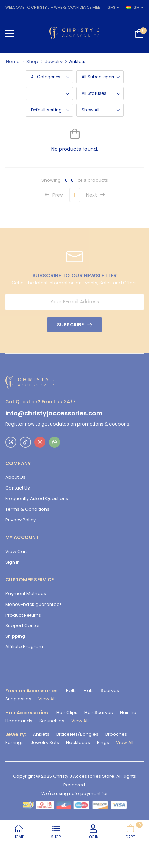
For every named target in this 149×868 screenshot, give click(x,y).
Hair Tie (128, 712)
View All (47, 699)
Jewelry (54, 61)
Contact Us (18, 488)
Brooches (116, 734)
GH (133, 7)
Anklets (41, 734)
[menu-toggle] (9, 34)
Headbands (19, 721)
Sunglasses (18, 699)
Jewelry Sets (45, 742)
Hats (89, 691)
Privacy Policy (20, 520)
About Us (15, 477)
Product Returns (23, 615)
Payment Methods (26, 594)
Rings (103, 742)
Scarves (110, 691)
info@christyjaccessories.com (54, 413)
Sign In (13, 562)
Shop (32, 61)
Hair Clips (67, 712)
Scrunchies (52, 721)
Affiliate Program (24, 647)
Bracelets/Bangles (77, 734)
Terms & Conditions (27, 509)
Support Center (23, 625)
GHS (111, 7)
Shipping (15, 636)
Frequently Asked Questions (37, 498)
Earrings (14, 742)
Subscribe (70, 325)
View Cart (16, 551)
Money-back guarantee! (33, 604)
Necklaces (78, 742)
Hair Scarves (99, 712)
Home (13, 61)
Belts (71, 691)
